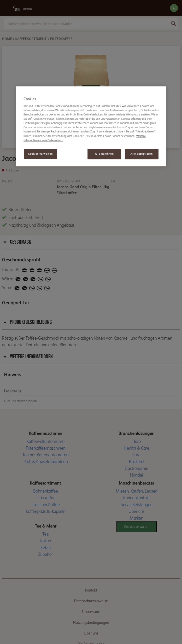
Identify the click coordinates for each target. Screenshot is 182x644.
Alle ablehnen (104, 154)
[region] (91, 126)
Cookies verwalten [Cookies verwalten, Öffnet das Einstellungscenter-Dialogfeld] (40, 154)
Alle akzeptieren (141, 154)
